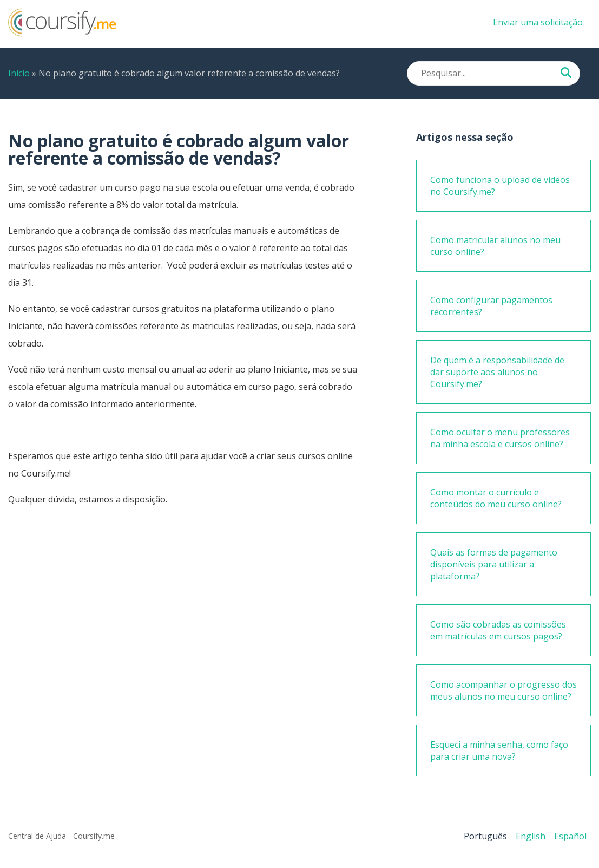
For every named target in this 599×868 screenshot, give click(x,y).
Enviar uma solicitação (538, 22)
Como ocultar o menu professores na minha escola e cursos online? (500, 438)
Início (19, 73)
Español (570, 836)
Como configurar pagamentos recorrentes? (491, 306)
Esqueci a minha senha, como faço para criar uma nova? (499, 750)
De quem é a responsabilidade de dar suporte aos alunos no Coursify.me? (497, 372)
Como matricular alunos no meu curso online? (495, 246)
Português (485, 836)
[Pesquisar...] (566, 74)
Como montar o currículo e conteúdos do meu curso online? (496, 498)
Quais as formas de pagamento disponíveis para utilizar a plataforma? (494, 564)
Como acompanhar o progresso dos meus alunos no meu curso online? (503, 690)
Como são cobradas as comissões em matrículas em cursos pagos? (498, 630)
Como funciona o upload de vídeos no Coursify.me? (500, 186)
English (531, 836)
